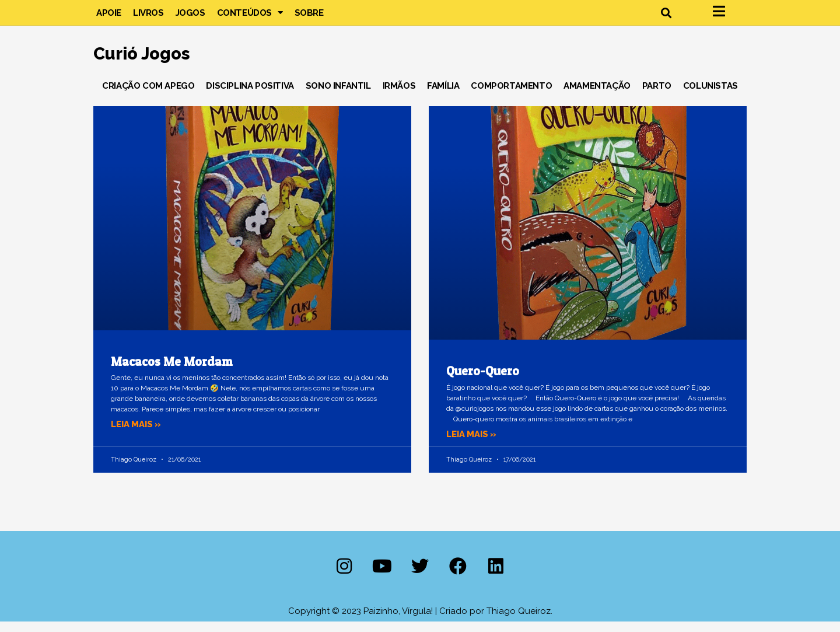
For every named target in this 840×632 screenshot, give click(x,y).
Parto (657, 96)
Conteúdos (250, 18)
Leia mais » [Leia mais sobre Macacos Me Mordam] (136, 434)
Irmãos (399, 96)
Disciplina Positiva (250, 96)
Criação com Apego (148, 96)
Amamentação (597, 96)
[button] (666, 18)
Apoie (109, 18)
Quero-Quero (483, 381)
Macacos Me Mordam (171, 371)
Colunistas (710, 96)
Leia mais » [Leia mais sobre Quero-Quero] (472, 444)
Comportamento (511, 96)
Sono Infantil (338, 96)
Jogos (190, 18)
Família (443, 96)
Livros (148, 18)
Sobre (309, 18)
